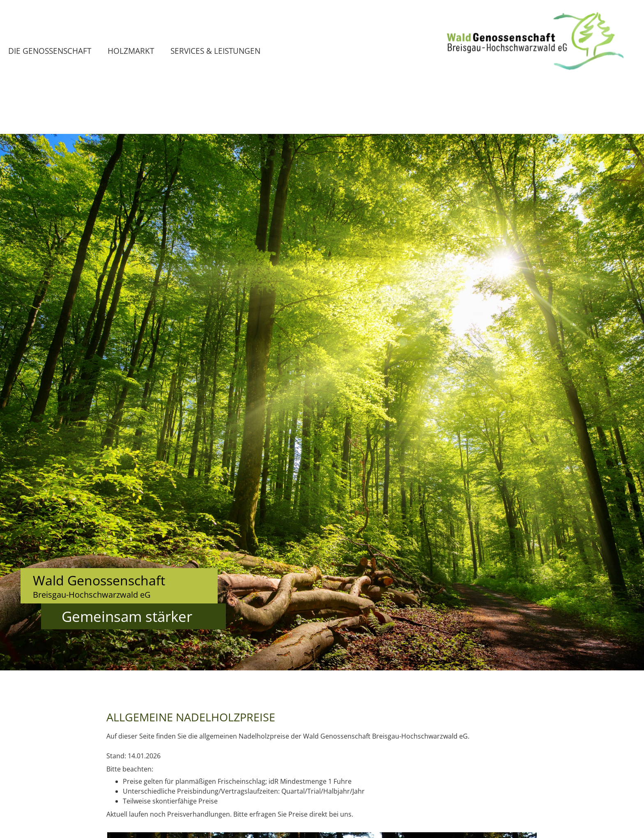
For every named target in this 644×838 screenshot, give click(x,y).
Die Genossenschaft (50, 51)
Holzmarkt (131, 51)
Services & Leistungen (215, 51)
